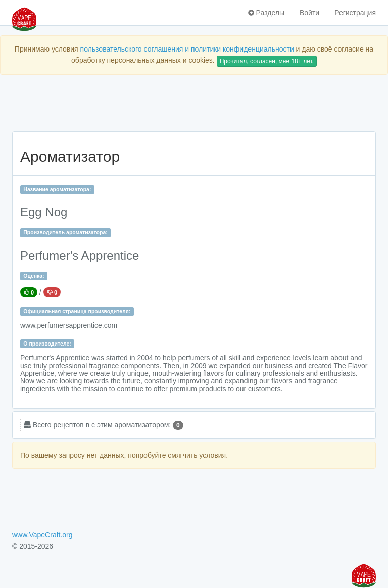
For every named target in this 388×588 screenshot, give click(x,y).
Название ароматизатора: (57, 189)
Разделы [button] (266, 13)
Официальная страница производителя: (77, 311)
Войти (309, 13)
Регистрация (355, 13)
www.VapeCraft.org (42, 535)
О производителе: (47, 344)
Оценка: (34, 276)
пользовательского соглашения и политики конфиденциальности (187, 49)
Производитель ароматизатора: (65, 232)
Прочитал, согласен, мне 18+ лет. (267, 61)
